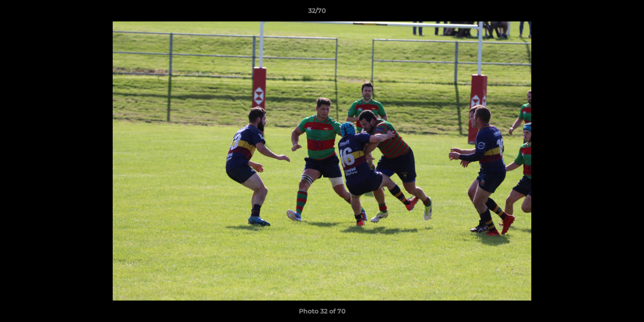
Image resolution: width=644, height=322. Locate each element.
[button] (606, 13)
